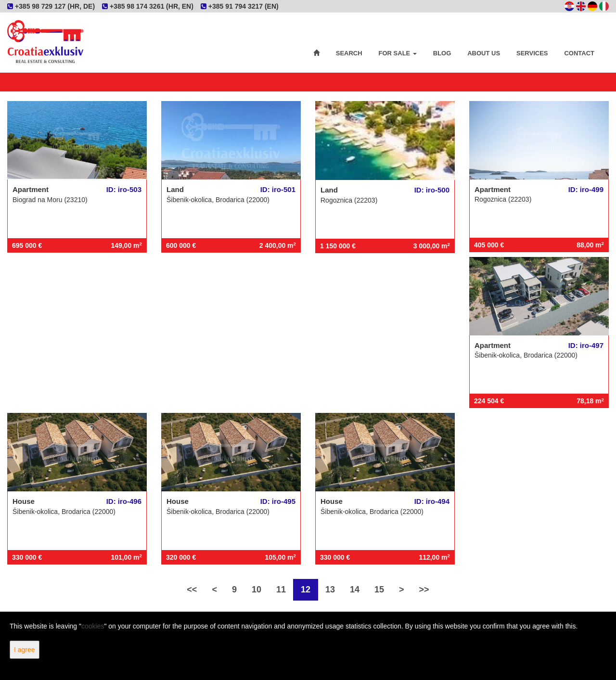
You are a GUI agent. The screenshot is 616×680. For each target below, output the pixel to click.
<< (192, 590)
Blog (442, 53)
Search (349, 53)
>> (424, 590)
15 (379, 590)
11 (281, 590)
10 (257, 590)
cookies (93, 626)
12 (306, 590)
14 (355, 590)
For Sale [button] (398, 53)
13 (330, 590)
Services (532, 53)
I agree (25, 650)
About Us (484, 53)
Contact (579, 53)
